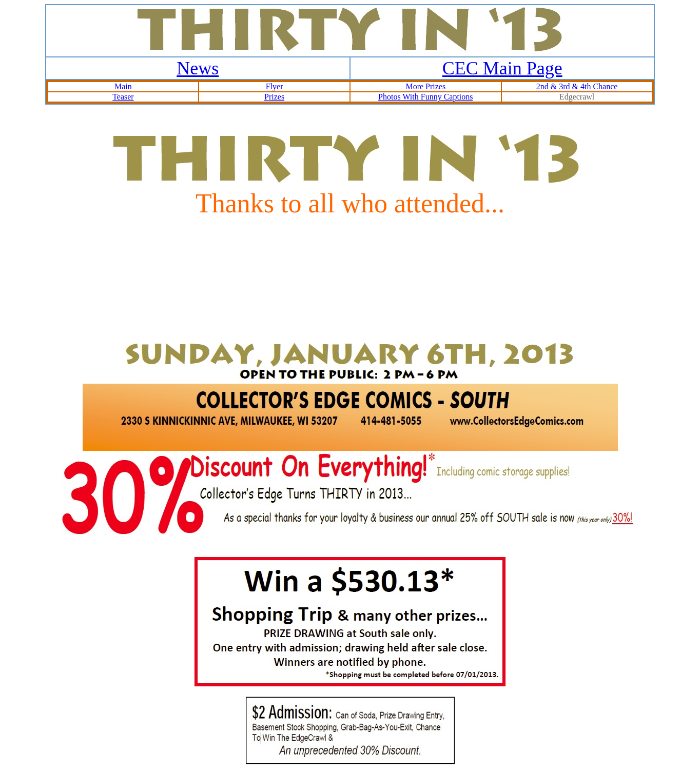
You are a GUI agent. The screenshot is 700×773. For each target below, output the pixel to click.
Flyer (275, 86)
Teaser (123, 97)
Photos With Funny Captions (425, 97)
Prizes (274, 97)
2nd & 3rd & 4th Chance (577, 86)
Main (123, 86)
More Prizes (425, 86)
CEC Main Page (502, 68)
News (198, 68)
